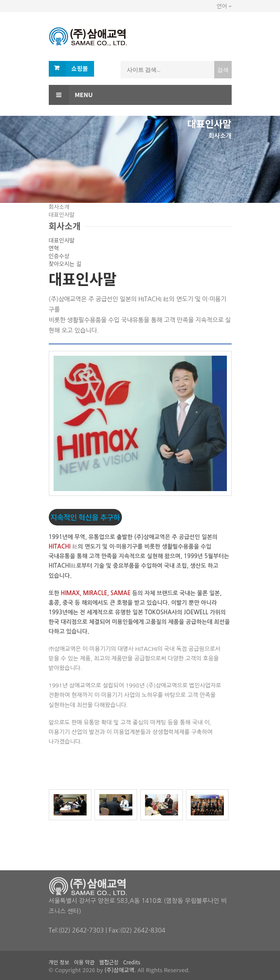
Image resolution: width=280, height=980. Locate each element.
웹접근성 (109, 962)
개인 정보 (59, 962)
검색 (223, 70)
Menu (71, 95)
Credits (132, 962)
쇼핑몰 (80, 68)
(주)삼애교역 (120, 970)
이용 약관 (84, 962)
